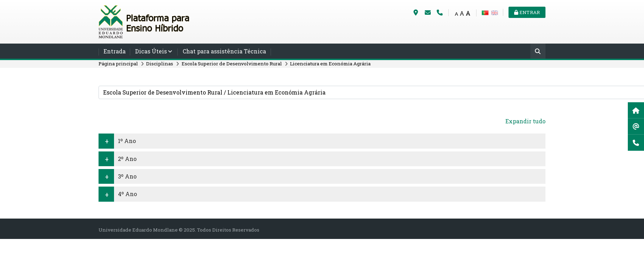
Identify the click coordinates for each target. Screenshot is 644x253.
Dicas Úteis (151, 51)
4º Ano (127, 194)
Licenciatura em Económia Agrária (330, 64)
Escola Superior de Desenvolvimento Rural (232, 64)
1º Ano (127, 141)
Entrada (115, 51)
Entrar (527, 12)
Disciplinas (160, 64)
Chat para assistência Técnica (224, 51)
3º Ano (127, 176)
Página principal (118, 64)
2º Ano (127, 159)
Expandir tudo (525, 121)
